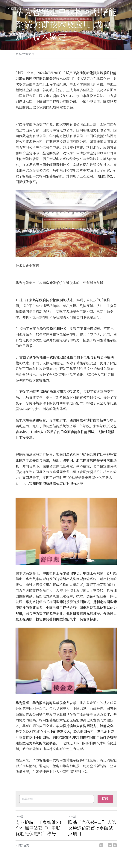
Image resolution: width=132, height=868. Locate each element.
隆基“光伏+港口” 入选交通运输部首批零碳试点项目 (92, 828)
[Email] (110, 845)
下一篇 (72, 817)
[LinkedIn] (101, 845)
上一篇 (19, 817)
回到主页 (14, 8)
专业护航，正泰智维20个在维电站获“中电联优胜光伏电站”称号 (38, 828)
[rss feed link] (115, 845)
